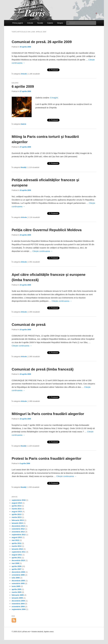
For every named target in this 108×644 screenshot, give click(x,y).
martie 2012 (17, 546)
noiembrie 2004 (18, 604)
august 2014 (17, 503)
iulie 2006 (16, 578)
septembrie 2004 (19, 609)
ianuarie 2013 (17, 523)
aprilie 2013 (17, 514)
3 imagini (54, 98)
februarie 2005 (18, 595)
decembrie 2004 (18, 601)
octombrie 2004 (18, 606)
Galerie (50, 23)
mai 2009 (15, 563)
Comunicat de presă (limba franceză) (43, 369)
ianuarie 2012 (17, 549)
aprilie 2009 (17, 566)
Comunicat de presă (29, 325)
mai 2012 (15, 540)
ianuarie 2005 (17, 598)
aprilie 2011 (17, 558)
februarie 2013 (18, 520)
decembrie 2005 (18, 581)
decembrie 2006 (18, 572)
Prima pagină (18, 23)
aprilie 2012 (17, 543)
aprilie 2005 (17, 589)
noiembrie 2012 (18, 529)
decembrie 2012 (18, 526)
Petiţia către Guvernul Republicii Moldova (47, 230)
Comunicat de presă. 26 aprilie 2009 (42, 42)
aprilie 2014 (17, 506)
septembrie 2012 (19, 535)
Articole (30, 23)
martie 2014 (17, 509)
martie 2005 (17, 592)
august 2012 (17, 537)
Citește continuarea (42, 251)
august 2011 (17, 555)
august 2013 (17, 512)
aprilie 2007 (17, 569)
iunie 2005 (16, 586)
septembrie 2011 (19, 552)
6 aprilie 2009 (23, 86)
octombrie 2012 (18, 532)
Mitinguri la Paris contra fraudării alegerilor (48, 414)
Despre (60, 23)
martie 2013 (17, 517)
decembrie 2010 (18, 560)
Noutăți (40, 23)
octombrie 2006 (18, 575)
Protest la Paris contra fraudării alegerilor (47, 458)
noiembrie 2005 (18, 583)
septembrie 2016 (19, 500)
